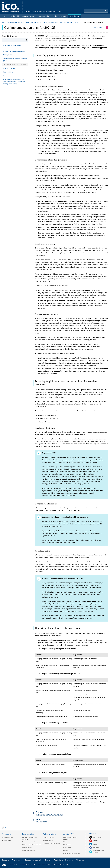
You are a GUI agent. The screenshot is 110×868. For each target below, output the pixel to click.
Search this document (9, 36)
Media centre (67, 848)
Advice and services (28, 851)
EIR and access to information (31, 845)
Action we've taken (49, 834)
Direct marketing (27, 848)
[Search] (27, 40)
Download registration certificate (70, 838)
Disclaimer (69, 860)
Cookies (28, 860)
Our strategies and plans (50, 22)
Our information (36, 22)
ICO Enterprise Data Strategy (69, 22)
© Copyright (80, 860)
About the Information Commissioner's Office (15, 22)
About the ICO (68, 834)
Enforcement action (49, 837)
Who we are (67, 842)
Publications (58, 860)
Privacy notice (17, 860)
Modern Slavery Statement (72, 854)
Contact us (6, 860)
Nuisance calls (6, 840)
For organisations (28, 834)
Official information (7, 837)
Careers (66, 851)
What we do (67, 845)
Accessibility (38, 860)
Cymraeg (48, 860)
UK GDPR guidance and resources (30, 838)
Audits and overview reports (51, 843)
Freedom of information (29, 842)
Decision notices (48, 840)
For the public (7, 834)
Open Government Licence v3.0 (40, 865)
